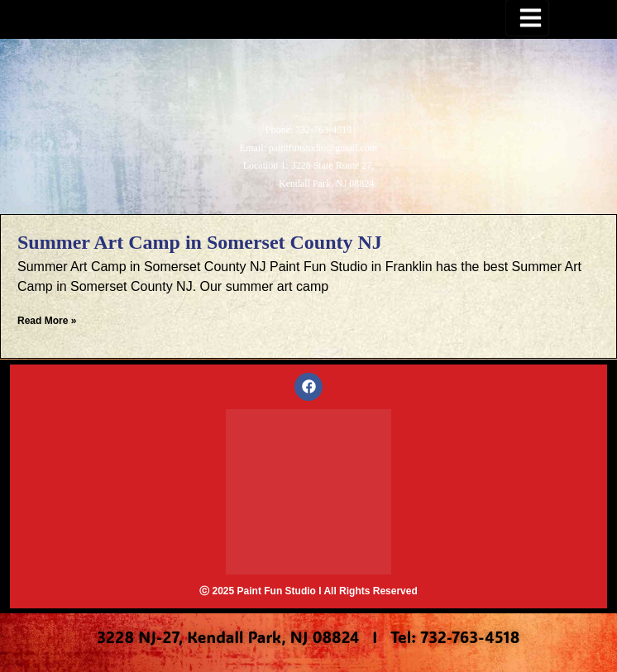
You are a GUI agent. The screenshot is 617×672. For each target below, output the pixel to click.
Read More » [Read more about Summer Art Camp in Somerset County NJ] (47, 321)
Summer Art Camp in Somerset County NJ (200, 242)
